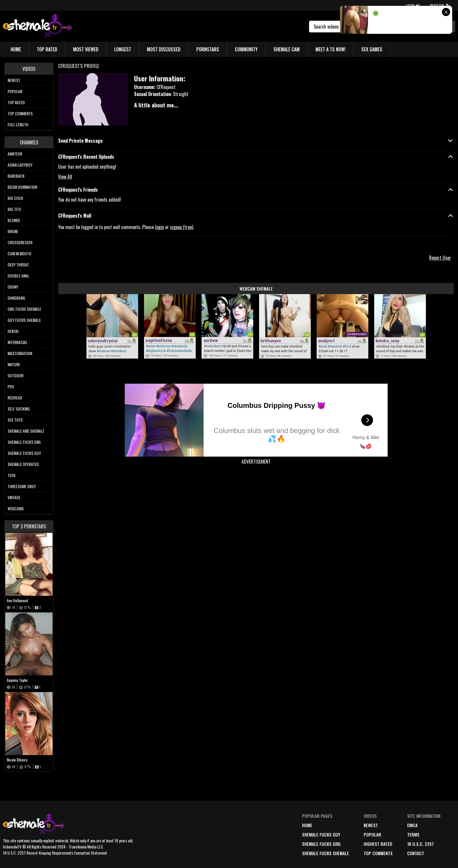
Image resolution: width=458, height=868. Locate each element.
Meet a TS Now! (331, 49)
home (307, 825)
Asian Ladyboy (20, 165)
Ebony (13, 287)
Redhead (15, 398)
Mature (14, 364)
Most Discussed (164, 49)
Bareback (16, 176)
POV (11, 386)
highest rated (378, 844)
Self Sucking (19, 409)
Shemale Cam (287, 49)
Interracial (18, 342)
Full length (18, 124)
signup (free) (182, 227)
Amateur (15, 154)
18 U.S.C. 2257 (420, 844)
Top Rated (47, 49)
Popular (15, 91)
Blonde (14, 220)
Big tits (14, 209)
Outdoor (15, 375)
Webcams (16, 508)
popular (372, 834)
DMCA (412, 825)
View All (65, 177)
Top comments (20, 113)
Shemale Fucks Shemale (326, 853)
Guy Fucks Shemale (24, 320)
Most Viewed (86, 49)
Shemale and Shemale (26, 431)
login (159, 227)
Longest (123, 49)
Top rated (16, 102)
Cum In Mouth (19, 253)
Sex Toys (15, 420)
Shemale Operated (23, 464)
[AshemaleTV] (38, 26)
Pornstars (208, 49)
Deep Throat (18, 264)
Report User (440, 258)
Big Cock (15, 198)
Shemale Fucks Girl (24, 442)
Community (246, 49)
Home (16, 49)
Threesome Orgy (22, 486)
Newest (14, 80)
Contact (416, 853)
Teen (11, 475)
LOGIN (413, 5)
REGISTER (440, 5)
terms (413, 834)
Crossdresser (20, 242)
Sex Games (372, 49)
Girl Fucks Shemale (24, 309)
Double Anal (18, 276)
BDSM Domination (22, 187)
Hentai (13, 331)
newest (371, 825)
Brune (13, 231)
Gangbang (16, 298)
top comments (378, 853)
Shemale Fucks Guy (24, 453)
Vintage (14, 497)
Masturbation (20, 353)
